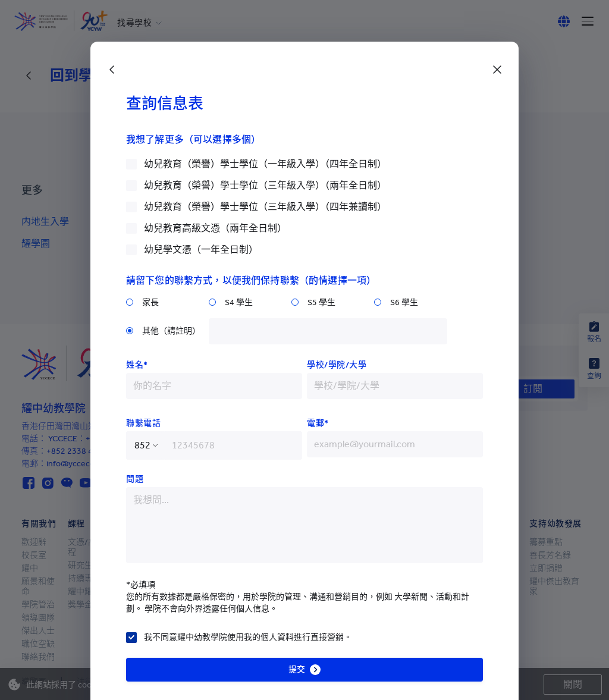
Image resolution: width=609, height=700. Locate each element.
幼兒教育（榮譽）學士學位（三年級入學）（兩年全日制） (265, 185)
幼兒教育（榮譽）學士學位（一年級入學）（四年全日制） (265, 164)
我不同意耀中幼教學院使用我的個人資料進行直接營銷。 (248, 637)
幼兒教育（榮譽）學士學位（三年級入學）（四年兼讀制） (265, 207)
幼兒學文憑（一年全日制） (201, 249)
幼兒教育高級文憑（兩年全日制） (215, 228)
